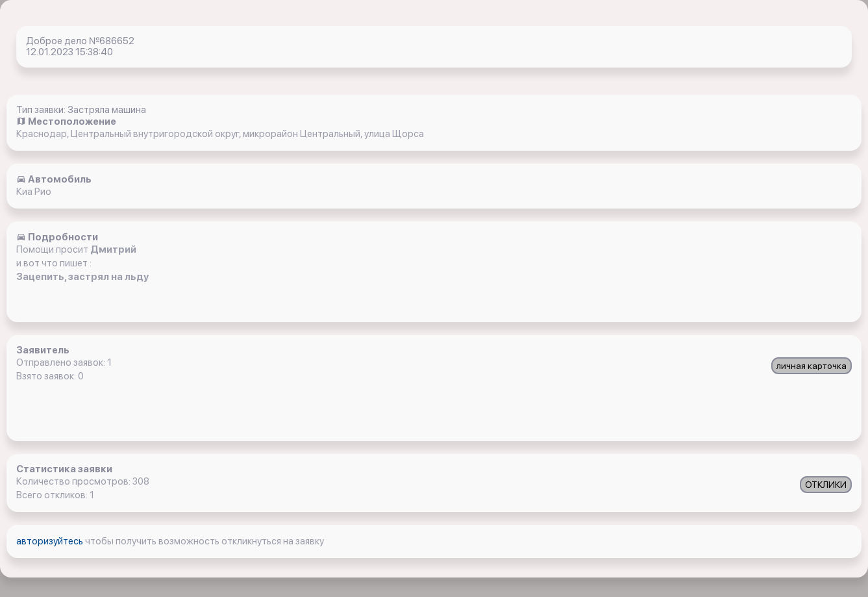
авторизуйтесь (51, 541)
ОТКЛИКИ (826, 485)
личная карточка (812, 366)
